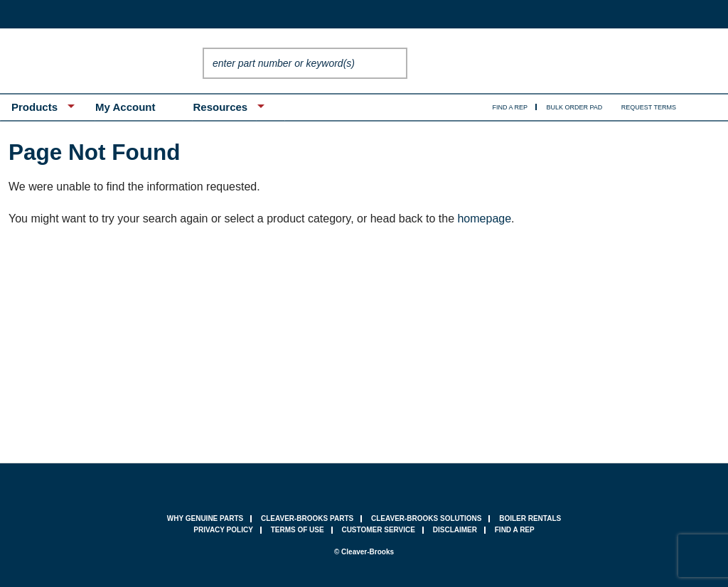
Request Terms (649, 107)
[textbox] (291, 63)
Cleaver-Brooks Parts (307, 518)
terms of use (298, 530)
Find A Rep (510, 107)
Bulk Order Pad (575, 107)
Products (34, 107)
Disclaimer (455, 530)
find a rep (515, 530)
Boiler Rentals (530, 518)
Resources (220, 107)
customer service (378, 530)
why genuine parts (205, 518)
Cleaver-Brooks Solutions (426, 518)
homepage (484, 219)
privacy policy (223, 530)
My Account (125, 107)
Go (393, 63)
